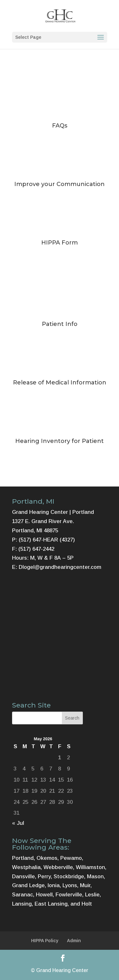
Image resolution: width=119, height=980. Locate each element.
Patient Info (60, 324)
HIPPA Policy (45, 941)
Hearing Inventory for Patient (60, 441)
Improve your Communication (60, 184)
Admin (74, 941)
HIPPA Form (60, 243)
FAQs (60, 126)
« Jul (18, 823)
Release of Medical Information (60, 383)
